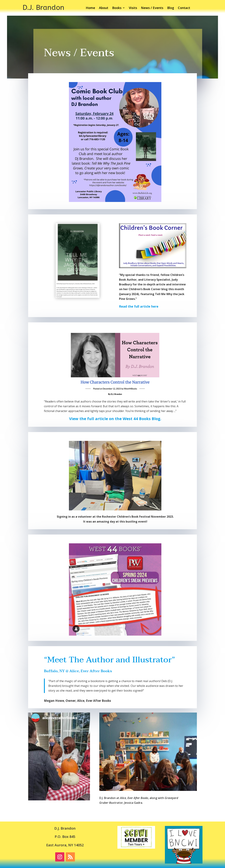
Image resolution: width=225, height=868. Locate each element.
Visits (133, 8)
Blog (171, 8)
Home (90, 8)
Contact (184, 8)
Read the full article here (139, 306)
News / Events (152, 8)
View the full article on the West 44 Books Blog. (115, 419)
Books (117, 8)
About (104, 8)
